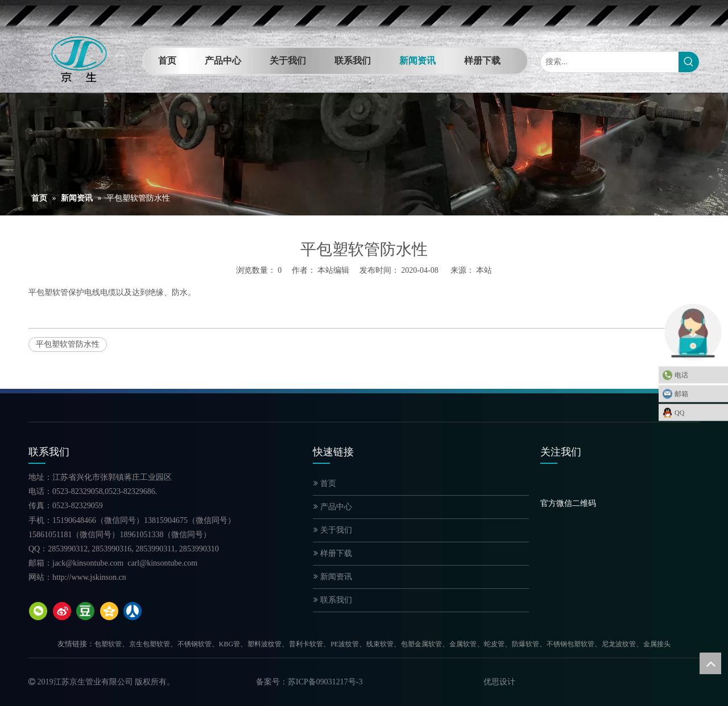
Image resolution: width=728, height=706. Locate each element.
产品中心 (333, 507)
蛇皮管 (494, 644)
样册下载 (333, 553)
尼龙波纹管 (619, 644)
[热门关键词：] (689, 62)
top (710, 663)
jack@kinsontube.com (88, 563)
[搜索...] (610, 62)
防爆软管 (526, 644)
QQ (698, 413)
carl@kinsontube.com (162, 563)
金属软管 (463, 644)
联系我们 (333, 600)
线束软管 (380, 644)
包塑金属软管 (421, 644)
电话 (698, 375)
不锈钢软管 (195, 644)
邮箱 (698, 394)
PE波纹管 (345, 644)
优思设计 (499, 682)
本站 (484, 270)
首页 (325, 483)
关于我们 (333, 530)
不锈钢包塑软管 (570, 644)
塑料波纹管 (264, 644)
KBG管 (229, 644)
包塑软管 (108, 644)
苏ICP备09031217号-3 (325, 682)
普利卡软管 (306, 644)
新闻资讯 (333, 577)
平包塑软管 (48, 292)
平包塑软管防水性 (68, 344)
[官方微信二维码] (549, 488)
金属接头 (657, 644)
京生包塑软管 (150, 644)
